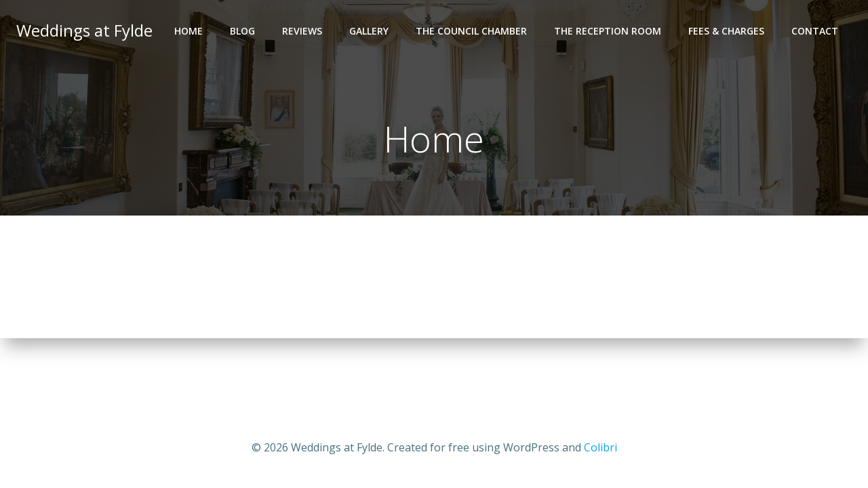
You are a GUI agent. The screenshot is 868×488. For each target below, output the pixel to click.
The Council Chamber (471, 31)
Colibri (600, 447)
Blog (242, 31)
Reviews (302, 31)
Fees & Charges (726, 31)
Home (189, 31)
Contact (815, 31)
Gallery (369, 31)
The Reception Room (608, 31)
